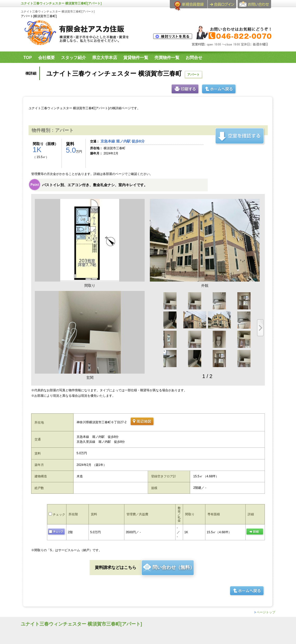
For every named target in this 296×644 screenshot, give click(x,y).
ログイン (222, 4)
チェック (57, 515)
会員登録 (189, 6)
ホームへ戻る (219, 89)
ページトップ (266, 612)
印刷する (185, 89)
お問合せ (255, 6)
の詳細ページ (255, 532)
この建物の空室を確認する (240, 136)
